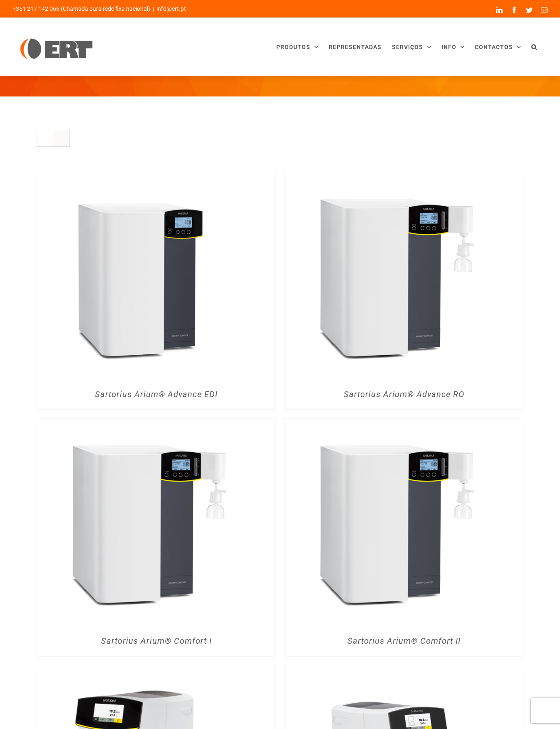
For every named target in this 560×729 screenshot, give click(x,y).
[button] (534, 47)
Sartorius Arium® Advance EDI (156, 394)
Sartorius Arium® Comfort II (404, 641)
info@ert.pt (171, 9)
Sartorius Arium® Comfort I (156, 641)
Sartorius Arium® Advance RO (404, 394)
